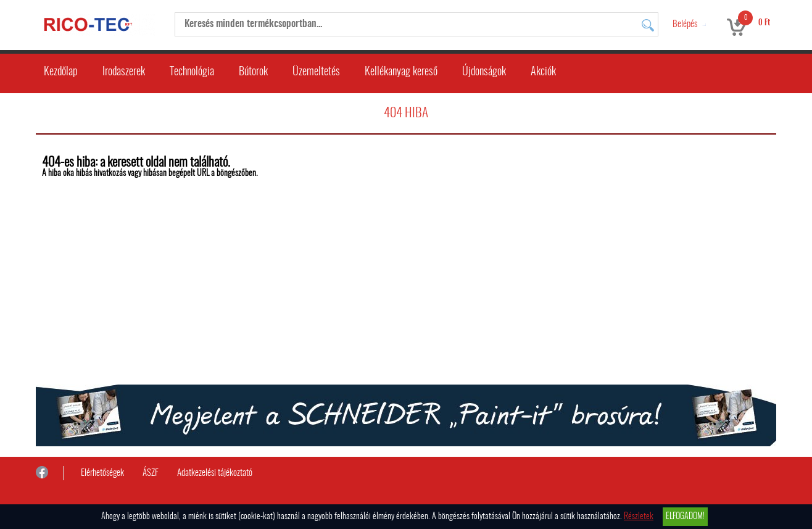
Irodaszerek (124, 72)
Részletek (639, 517)
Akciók (543, 72)
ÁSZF (151, 473)
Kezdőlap (61, 72)
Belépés (685, 24)
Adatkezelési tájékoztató (215, 473)
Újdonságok (484, 72)
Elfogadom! (685, 517)
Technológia (192, 72)
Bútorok (253, 72)
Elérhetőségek (102, 473)
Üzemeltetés (316, 72)
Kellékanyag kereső (401, 72)
